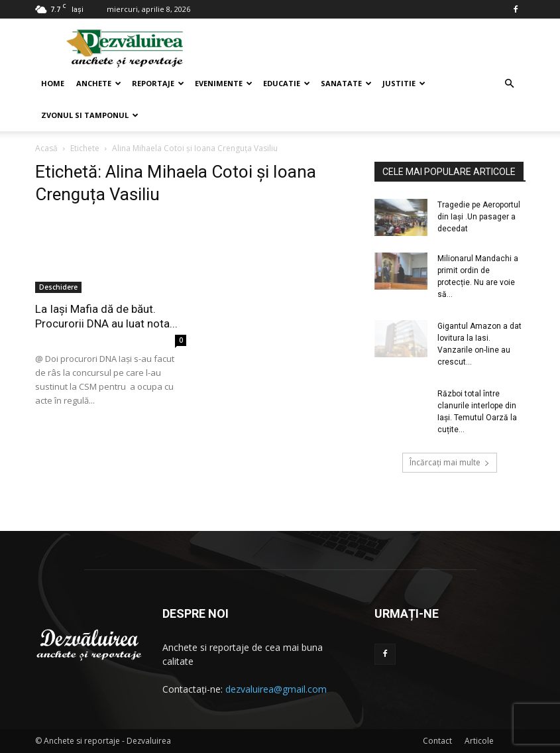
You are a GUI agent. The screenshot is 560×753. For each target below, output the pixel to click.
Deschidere (58, 287)
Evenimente (224, 83)
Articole (479, 741)
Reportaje (158, 83)
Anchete (99, 83)
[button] (510, 84)
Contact (437, 741)
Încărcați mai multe (450, 462)
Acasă (46, 148)
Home (53, 83)
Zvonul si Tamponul (90, 115)
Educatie (287, 83)
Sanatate (346, 83)
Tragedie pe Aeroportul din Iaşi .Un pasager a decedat (479, 217)
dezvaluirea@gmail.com (276, 689)
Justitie (404, 83)
